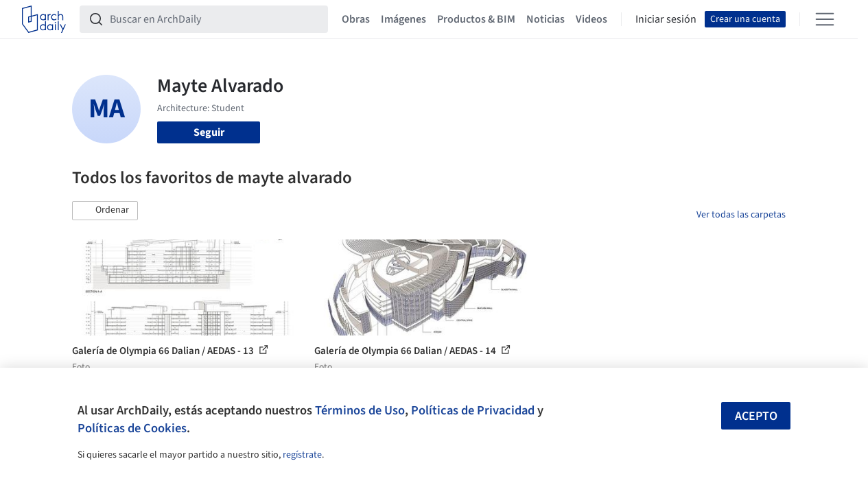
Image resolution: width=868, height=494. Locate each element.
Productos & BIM (476, 19)
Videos (591, 19)
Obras (356, 19)
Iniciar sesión (666, 19)
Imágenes (403, 19)
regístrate (302, 455)
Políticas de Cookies (132, 428)
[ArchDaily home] (44, 19)
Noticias (546, 19)
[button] (105, 211)
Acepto (756, 416)
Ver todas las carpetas (741, 215)
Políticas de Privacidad (473, 410)
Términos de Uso (360, 410)
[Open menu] (825, 19)
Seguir (209, 132)
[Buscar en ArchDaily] (215, 19)
